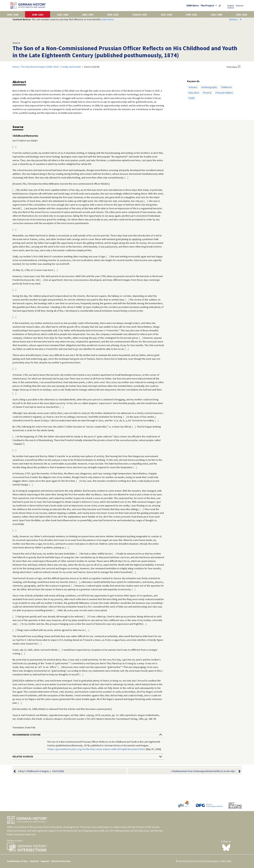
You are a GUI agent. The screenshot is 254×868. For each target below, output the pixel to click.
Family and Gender (71, 67)
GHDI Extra (193, 5)
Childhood (226, 87)
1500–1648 (13, 15)
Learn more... (108, 19)
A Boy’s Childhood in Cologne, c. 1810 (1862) (41, 771)
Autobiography (209, 87)
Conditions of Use (17, 861)
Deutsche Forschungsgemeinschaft (85, 831)
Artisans (193, 87)
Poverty (207, 93)
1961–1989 (216, 15)
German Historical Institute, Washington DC (57, 827)
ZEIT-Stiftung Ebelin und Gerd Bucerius (129, 831)
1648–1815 (38, 15)
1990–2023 (241, 15)
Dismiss (235, 19)
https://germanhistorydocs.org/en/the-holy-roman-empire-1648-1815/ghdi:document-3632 (96, 749)
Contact (34, 861)
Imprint (45, 861)
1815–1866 (63, 15)
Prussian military (224, 93)
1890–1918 (113, 15)
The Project (208, 5)
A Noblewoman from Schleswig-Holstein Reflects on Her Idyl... (204, 771)
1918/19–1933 (140, 15)
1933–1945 (166, 15)
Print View (232, 67)
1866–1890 (88, 15)
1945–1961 (191, 15)
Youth (191, 98)
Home (16, 67)
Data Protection (61, 861)
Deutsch (240, 6)
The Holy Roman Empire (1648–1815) (40, 67)
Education (194, 93)
